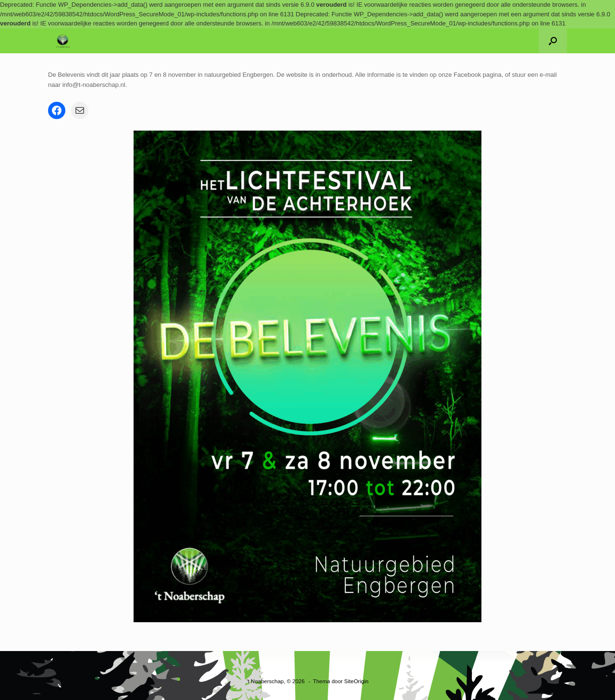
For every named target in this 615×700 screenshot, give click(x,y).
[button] (553, 41)
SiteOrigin (356, 681)
